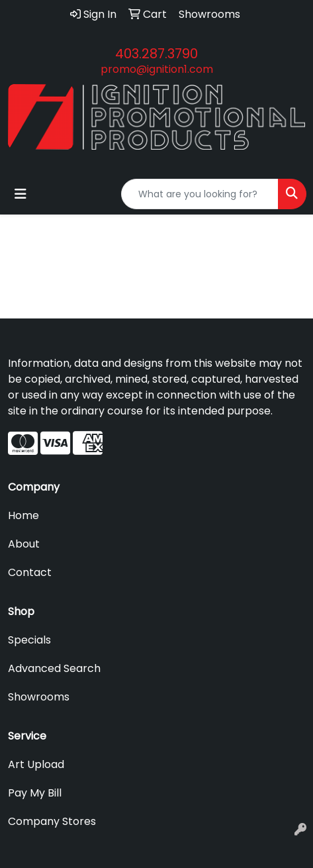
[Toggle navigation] (21, 194)
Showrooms (39, 697)
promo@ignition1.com (157, 69)
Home (23, 515)
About (24, 544)
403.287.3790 (156, 54)
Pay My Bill (35, 793)
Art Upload (36, 764)
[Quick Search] (200, 194)
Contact (30, 572)
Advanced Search (54, 668)
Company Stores (52, 821)
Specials (29, 640)
